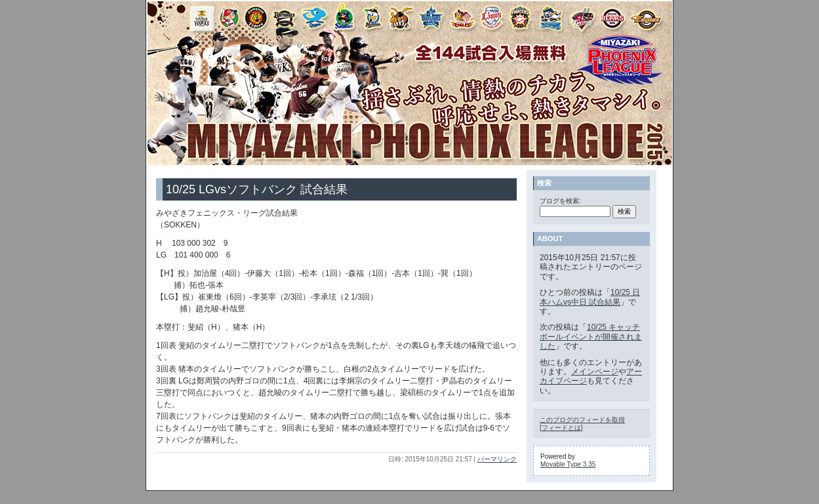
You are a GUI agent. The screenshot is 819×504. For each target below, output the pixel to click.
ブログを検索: (560, 201)
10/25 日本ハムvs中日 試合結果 (590, 297)
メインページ (595, 372)
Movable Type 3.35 (568, 464)
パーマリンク (497, 459)
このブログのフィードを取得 (582, 420)
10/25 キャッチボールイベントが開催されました (591, 337)
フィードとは (561, 428)
